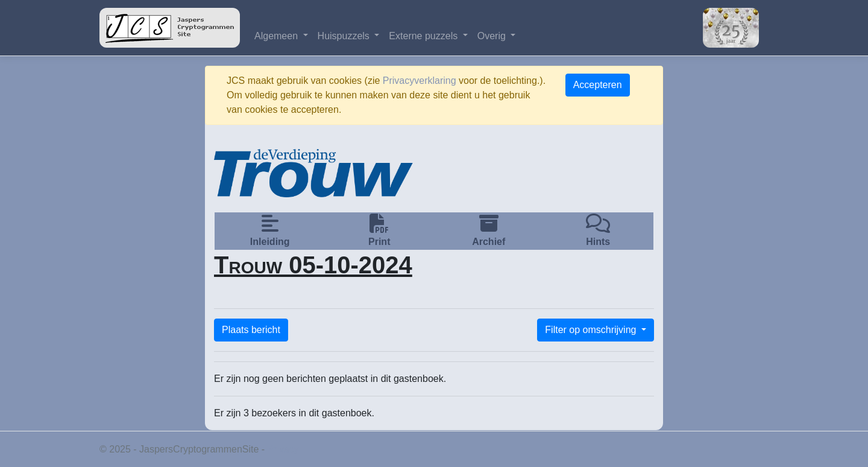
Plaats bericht (251, 330)
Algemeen (278, 36)
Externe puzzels (424, 36)
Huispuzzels (345, 36)
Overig (493, 36)
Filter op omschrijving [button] (592, 330)
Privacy (283, 449)
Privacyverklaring (420, 81)
